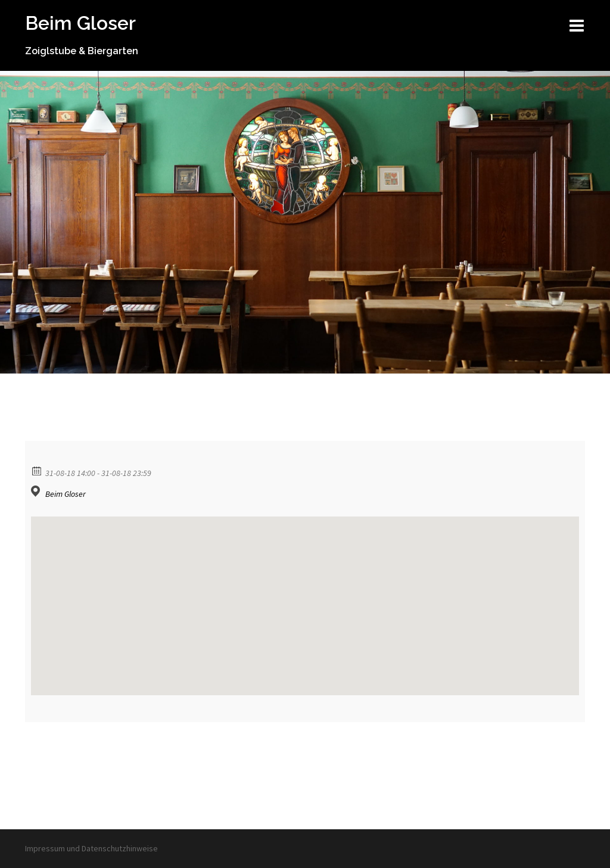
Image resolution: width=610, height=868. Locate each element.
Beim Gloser (80, 23)
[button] (305, 595)
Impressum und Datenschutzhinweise (91, 848)
